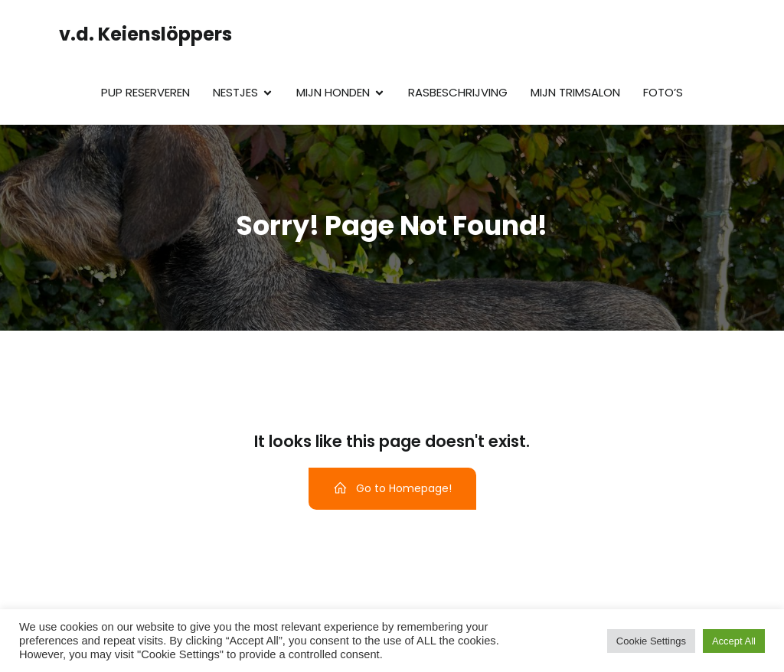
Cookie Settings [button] (651, 641)
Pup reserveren (145, 92)
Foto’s (663, 92)
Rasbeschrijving (458, 92)
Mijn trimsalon (575, 92)
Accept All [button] (734, 641)
